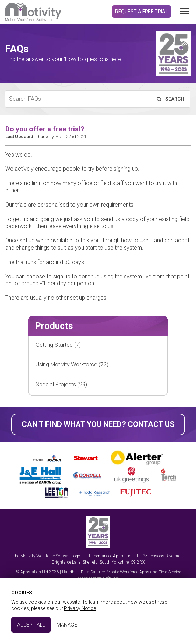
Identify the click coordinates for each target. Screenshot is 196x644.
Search (170, 99)
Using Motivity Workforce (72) (72, 364)
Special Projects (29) (61, 384)
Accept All (31, 625)
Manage (67, 625)
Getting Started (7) (58, 345)
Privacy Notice (80, 608)
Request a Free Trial (142, 12)
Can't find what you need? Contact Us (98, 424)
